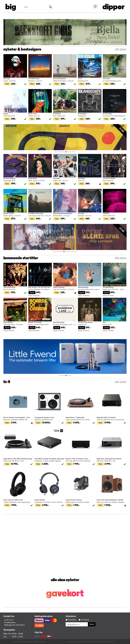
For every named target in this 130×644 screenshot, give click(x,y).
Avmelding (85, 620)
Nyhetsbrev (71, 616)
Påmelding (72, 620)
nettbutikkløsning (88, 641)
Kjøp (7, 84)
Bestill (32, 292)
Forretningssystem (73, 641)
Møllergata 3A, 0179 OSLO (14, 625)
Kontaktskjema (10, 622)
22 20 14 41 (9, 620)
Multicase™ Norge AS (107, 641)
